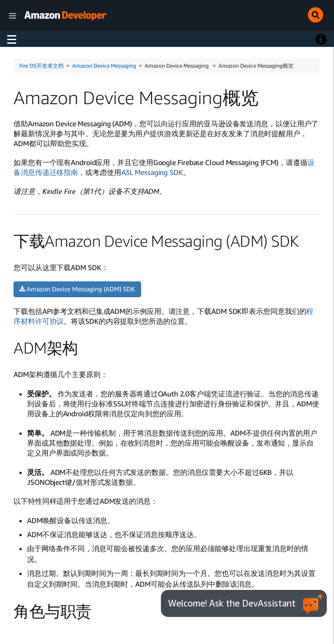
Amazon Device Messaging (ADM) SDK (77, 289)
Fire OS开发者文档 (41, 66)
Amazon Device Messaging (104, 66)
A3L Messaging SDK (152, 172)
